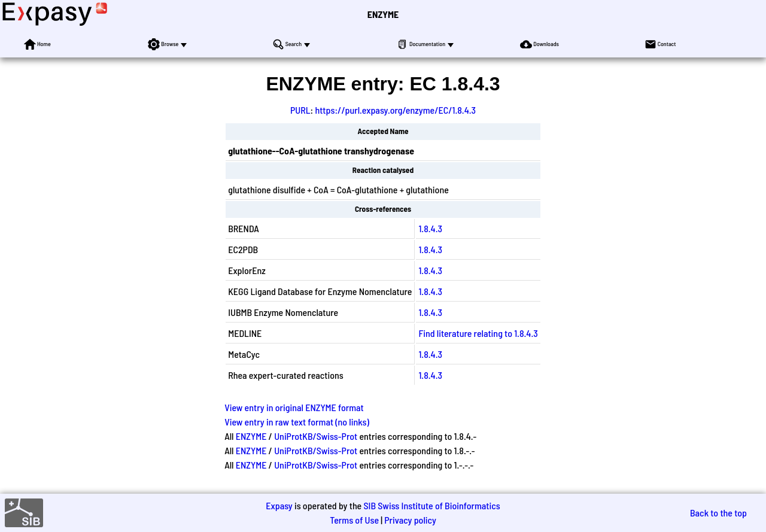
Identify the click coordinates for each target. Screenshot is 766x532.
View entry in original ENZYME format (294, 407)
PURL (300, 110)
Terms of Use (354, 520)
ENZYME (383, 14)
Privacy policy (410, 520)
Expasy (279, 505)
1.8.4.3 (430, 228)
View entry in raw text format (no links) (297, 422)
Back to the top (718, 513)
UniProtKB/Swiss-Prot (316, 436)
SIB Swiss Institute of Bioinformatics (431, 505)
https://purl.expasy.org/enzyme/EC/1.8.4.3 (395, 110)
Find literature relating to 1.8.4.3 (478, 333)
